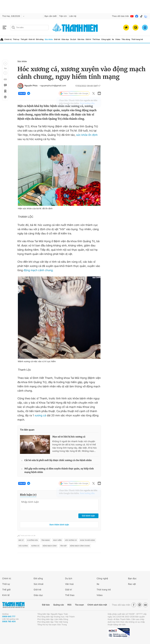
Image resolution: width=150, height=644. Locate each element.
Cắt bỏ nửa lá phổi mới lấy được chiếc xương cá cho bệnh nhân (58, 460)
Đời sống (40, 39)
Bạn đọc (132, 578)
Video (118, 39)
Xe (113, 39)
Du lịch (73, 39)
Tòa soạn (79, 605)
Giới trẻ (57, 39)
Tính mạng (45, 540)
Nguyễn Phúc (31, 86)
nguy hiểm (57, 540)
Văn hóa (81, 39)
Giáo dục (65, 39)
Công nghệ (106, 39)
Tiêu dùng (126, 39)
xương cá (40, 416)
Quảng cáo (59, 605)
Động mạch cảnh (50, 546)
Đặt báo (46, 605)
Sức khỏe (49, 39)
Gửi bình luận (88, 516)
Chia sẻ (22, 93)
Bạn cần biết (51, 16)
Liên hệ (73, 16)
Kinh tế (32, 39)
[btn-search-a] (13, 27)
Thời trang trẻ (137, 39)
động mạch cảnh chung (80, 546)
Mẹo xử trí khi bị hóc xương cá (69, 437)
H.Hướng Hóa (32, 540)
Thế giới (24, 39)
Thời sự (16, 39)
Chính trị (8, 39)
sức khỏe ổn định (87, 135)
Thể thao (96, 39)
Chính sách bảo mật (97, 605)
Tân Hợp (63, 546)
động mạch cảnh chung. (39, 270)
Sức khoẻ (39, 584)
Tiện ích (63, 16)
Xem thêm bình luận (59, 525)
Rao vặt (132, 584)
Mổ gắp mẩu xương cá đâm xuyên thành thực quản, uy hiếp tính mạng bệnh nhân (59, 470)
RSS (69, 605)
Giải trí (88, 39)
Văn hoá (69, 584)
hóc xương (23, 546)
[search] (29, 28)
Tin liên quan (27, 430)
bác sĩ (21, 540)
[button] (5, 64)
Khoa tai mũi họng (87, 540)
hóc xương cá (71, 540)
